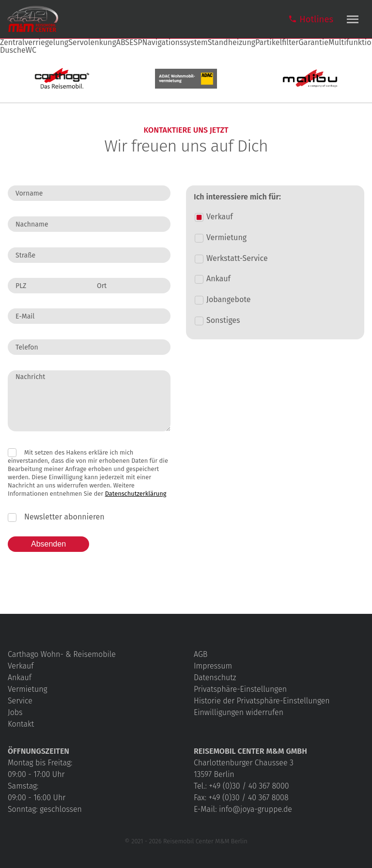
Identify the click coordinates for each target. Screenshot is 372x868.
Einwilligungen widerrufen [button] (239, 712)
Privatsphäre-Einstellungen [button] (240, 689)
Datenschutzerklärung (136, 494)
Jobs (15, 712)
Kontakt (21, 724)
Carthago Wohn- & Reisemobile (62, 654)
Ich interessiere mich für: (237, 197)
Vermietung (28, 689)
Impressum (213, 666)
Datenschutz (215, 678)
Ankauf (20, 678)
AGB (201, 654)
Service (20, 701)
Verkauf (21, 666)
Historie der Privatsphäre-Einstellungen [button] (262, 701)
